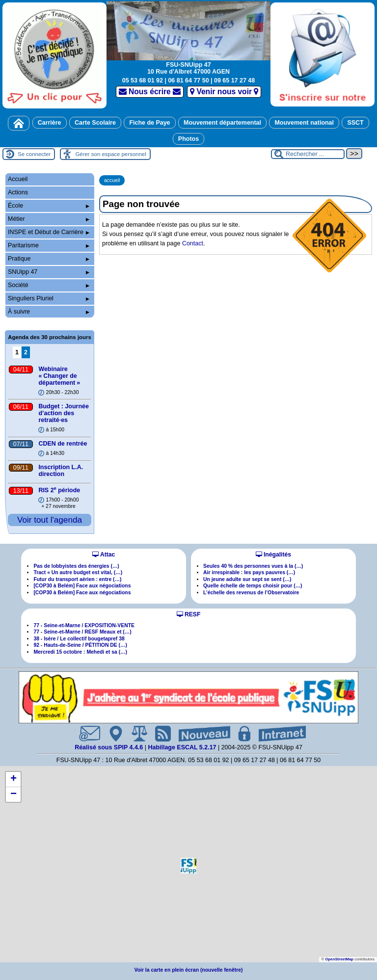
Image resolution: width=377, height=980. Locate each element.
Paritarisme (49, 245)
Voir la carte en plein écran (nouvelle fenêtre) (189, 970)
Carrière (50, 123)
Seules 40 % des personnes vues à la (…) (253, 566)
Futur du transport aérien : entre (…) (77, 579)
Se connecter (34, 154)
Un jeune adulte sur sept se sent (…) (247, 579)
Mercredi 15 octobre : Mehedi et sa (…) (80, 652)
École (49, 206)
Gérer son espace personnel (110, 154)
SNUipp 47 (49, 272)
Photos (188, 139)
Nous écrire (150, 92)
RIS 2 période (59, 490)
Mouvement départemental (222, 123)
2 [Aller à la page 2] (26, 352)
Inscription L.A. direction (61, 471)
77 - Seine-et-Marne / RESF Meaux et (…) (82, 632)
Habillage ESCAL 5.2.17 (182, 747)
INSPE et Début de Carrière (49, 232)
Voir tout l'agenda (50, 520)
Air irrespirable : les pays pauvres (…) (249, 572)
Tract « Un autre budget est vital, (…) (78, 572)
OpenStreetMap (339, 959)
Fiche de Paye (149, 123)
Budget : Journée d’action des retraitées (64, 413)
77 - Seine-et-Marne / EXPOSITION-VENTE (84, 625)
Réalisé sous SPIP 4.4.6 (110, 747)
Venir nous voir (224, 92)
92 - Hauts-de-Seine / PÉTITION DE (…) (80, 645)
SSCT (355, 123)
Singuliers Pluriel (49, 298)
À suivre (49, 312)
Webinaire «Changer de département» (59, 376)
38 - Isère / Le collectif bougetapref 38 (79, 639)
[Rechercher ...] (308, 154)
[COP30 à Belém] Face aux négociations (82, 586)
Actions (18, 192)
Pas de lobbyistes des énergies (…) (76, 566)
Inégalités (273, 555)
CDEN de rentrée (63, 444)
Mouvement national (304, 123)
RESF (189, 614)
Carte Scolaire (95, 123)
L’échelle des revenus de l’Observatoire (251, 593)
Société (49, 285)
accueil (112, 180)
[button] (188, 866)
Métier (49, 219)
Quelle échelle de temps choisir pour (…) (253, 586)
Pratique (49, 259)
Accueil (18, 179)
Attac (104, 555)
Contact (193, 243)
